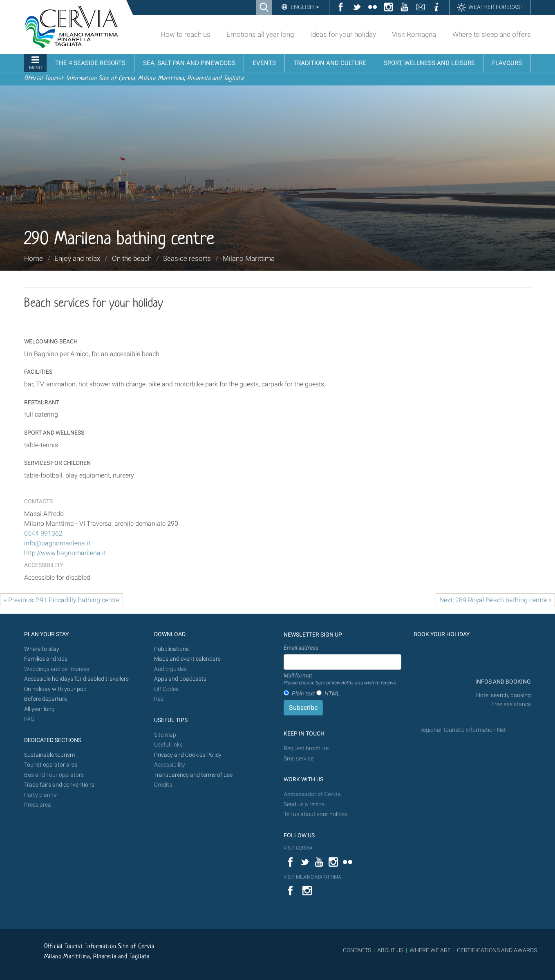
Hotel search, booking (504, 695)
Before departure (46, 699)
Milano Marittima (249, 258)
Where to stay (42, 649)
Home (34, 258)
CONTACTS (357, 950)
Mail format (340, 679)
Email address (301, 648)
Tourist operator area (51, 765)
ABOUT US (390, 950)
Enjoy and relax (77, 258)
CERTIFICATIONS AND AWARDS (497, 950)
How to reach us (186, 34)
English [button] (304, 7)
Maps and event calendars (187, 659)
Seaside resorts (187, 258)
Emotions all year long (260, 34)
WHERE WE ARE (430, 950)
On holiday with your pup (55, 689)
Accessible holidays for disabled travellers (76, 679)
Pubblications (171, 649)
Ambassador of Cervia (312, 794)
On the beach (132, 258)
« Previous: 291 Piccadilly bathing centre (62, 600)
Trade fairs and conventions (59, 785)
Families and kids (46, 659)
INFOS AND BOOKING (502, 682)
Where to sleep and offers (492, 34)
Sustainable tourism (49, 755)
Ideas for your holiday (343, 34)
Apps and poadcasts (180, 679)
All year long (39, 709)
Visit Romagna (414, 34)
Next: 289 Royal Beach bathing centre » (495, 600)
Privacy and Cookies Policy (188, 755)
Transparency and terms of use (193, 775)
